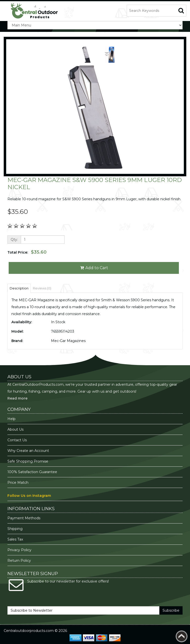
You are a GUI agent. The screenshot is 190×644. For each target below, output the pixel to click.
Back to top (182, 636)
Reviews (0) (42, 288)
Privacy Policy (20, 550)
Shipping (15, 529)
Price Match (18, 483)
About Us (15, 429)
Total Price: (27, 252)
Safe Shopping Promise (28, 461)
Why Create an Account (28, 451)
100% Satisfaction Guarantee (33, 472)
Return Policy (19, 561)
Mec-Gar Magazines (68, 341)
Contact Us (17, 440)
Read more (17, 398)
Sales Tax (15, 539)
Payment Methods (24, 518)
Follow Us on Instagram (29, 496)
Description (19, 288)
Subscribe (171, 610)
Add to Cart (94, 268)
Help (12, 419)
